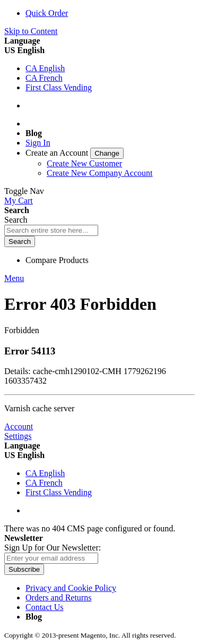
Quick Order (47, 13)
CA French (44, 78)
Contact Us (45, 607)
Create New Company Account (100, 173)
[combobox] (51, 230)
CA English (45, 68)
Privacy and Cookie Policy (71, 588)
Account (19, 426)
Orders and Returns (58, 598)
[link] (75, 153)
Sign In (38, 143)
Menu (14, 278)
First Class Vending (59, 87)
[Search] (20, 241)
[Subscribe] (24, 569)
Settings (18, 436)
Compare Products (57, 260)
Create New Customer (84, 163)
